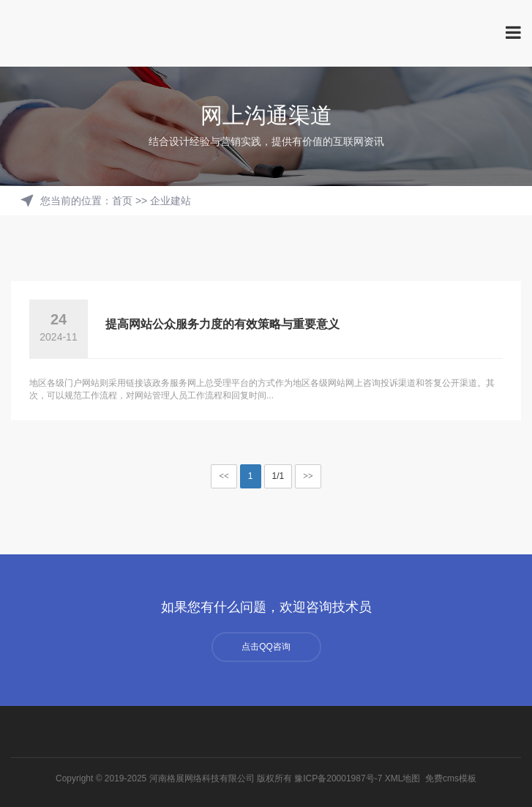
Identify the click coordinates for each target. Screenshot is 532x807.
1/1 (278, 476)
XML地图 (403, 778)
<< (224, 476)
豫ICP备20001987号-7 (338, 778)
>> (308, 476)
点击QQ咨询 (266, 647)
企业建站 (171, 201)
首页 (122, 201)
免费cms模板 (451, 778)
